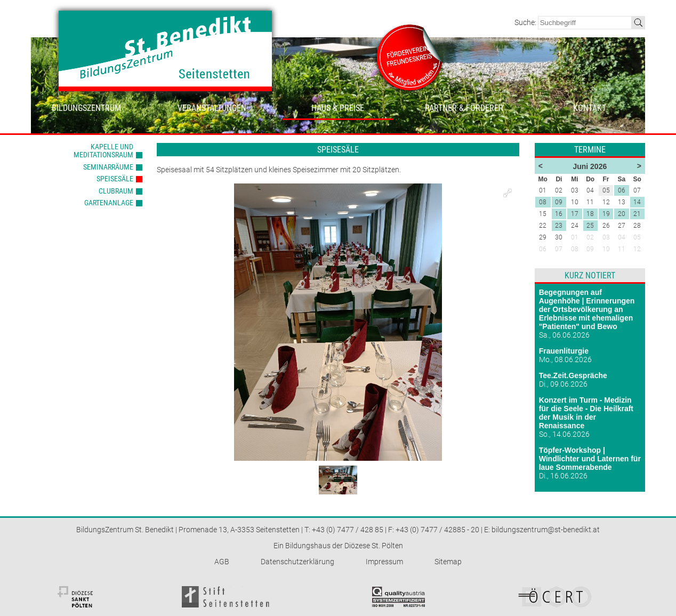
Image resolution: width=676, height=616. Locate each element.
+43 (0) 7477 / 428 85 (348, 530)
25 (590, 226)
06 (622, 190)
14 (637, 202)
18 (590, 214)
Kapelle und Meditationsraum (103, 151)
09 (559, 202)
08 (543, 202)
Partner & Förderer (464, 108)
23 (559, 226)
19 (606, 214)
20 (622, 214)
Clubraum (116, 191)
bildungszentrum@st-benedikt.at (546, 530)
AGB (222, 562)
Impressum (384, 562)
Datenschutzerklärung (297, 562)
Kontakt (590, 108)
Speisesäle (115, 179)
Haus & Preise (338, 108)
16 (559, 214)
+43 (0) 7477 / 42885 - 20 (437, 530)
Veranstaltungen (212, 108)
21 (637, 214)
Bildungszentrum (86, 108)
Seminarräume (108, 167)
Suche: (526, 22)
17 (575, 214)
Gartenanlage (109, 203)
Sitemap (448, 562)
